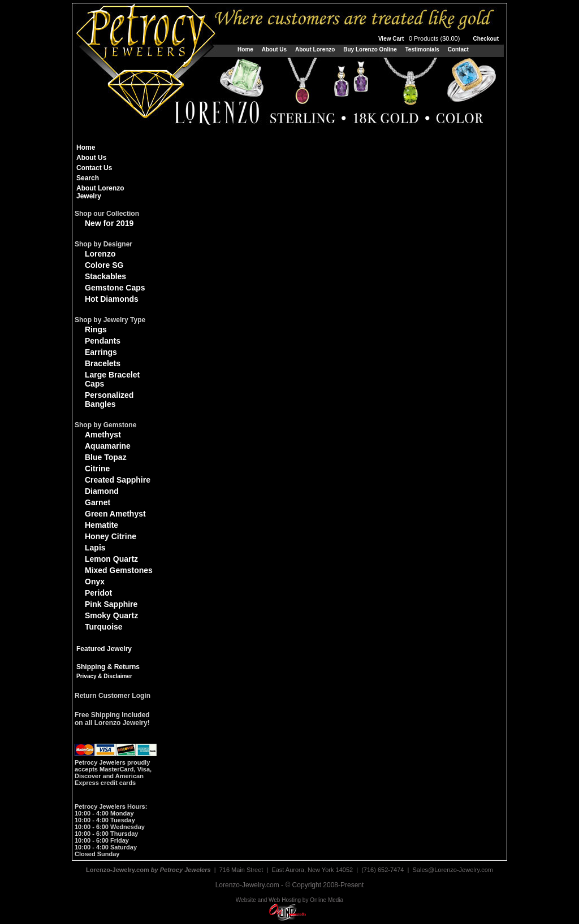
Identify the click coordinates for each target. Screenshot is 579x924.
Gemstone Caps (115, 288)
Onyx (95, 582)
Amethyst (103, 435)
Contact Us (94, 168)
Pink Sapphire (111, 604)
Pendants (103, 341)
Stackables (105, 276)
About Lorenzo (315, 49)
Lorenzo (100, 254)
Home (245, 49)
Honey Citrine (111, 536)
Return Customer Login (113, 696)
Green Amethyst (115, 514)
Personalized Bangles (109, 400)
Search (88, 178)
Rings (96, 329)
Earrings (101, 352)
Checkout (486, 39)
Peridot (98, 593)
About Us (274, 49)
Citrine (97, 468)
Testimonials (422, 49)
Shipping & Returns (108, 667)
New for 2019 (109, 223)
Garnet (98, 502)
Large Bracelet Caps (112, 379)
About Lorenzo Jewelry (100, 192)
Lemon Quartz (111, 559)
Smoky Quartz (111, 615)
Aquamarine (108, 446)
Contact (458, 49)
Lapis (95, 548)
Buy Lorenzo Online (370, 49)
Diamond (102, 491)
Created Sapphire (118, 480)
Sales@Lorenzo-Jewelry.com (453, 870)
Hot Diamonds (112, 299)
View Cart (420, 39)
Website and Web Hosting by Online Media (289, 900)
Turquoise (104, 627)
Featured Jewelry (104, 649)
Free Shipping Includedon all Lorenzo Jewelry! (112, 719)
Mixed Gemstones (119, 570)
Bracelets (103, 363)
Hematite (101, 525)
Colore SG (104, 265)
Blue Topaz (106, 457)
